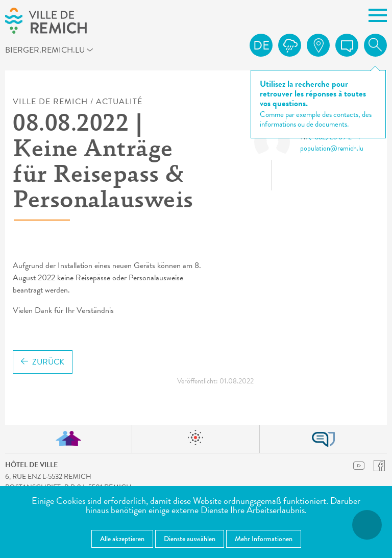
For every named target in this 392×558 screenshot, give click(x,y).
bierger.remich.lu (53, 52)
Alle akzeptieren (122, 539)
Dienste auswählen (190, 539)
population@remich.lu (332, 148)
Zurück (43, 362)
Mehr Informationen (264, 539)
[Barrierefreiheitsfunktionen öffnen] (367, 525)
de (261, 45)
